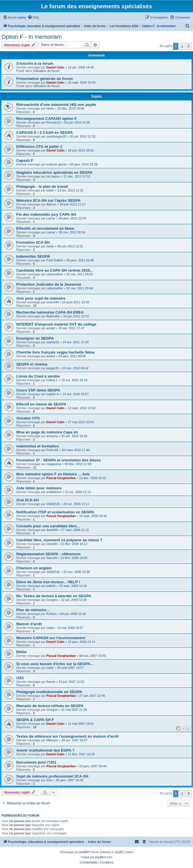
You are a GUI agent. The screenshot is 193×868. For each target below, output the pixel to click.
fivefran (52, 614)
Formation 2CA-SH (33, 242)
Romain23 (54, 122)
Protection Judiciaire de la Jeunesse (49, 284)
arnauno (52, 436)
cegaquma (54, 464)
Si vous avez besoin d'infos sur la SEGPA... (55, 664)
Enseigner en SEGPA (35, 338)
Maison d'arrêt (29, 624)
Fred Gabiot (55, 260)
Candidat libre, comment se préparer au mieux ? (59, 540)
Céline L (52, 380)
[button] (189, 46)
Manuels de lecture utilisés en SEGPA (50, 706)
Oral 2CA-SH (28, 500)
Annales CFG (28, 418)
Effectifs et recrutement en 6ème (45, 228)
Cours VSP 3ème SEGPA (38, 390)
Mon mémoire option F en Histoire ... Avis (53, 474)
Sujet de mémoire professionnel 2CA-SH (52, 776)
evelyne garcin (57, 164)
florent (51, 682)
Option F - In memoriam (32, 37)
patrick (51, 586)
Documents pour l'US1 (36, 762)
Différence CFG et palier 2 (39, 147)
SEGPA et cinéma (32, 364)
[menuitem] (33, 17)
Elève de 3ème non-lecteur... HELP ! (48, 582)
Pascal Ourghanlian (61, 478)
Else (49, 780)
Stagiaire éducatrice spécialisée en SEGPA (54, 172)
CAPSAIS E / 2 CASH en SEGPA (44, 133)
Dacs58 (52, 544)
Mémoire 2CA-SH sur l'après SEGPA (48, 200)
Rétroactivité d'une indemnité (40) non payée (56, 105)
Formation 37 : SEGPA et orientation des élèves (59, 460)
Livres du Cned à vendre (38, 376)
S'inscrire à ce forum (35, 63)
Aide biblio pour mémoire (39, 488)
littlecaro (52, 740)
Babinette (53, 316)
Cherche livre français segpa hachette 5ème (55, 352)
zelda (50, 628)
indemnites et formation (37, 446)
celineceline (55, 274)
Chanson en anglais (34, 568)
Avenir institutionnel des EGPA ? (45, 750)
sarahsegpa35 (56, 136)
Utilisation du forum (46, 71)
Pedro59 (52, 450)
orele (50, 668)
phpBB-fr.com (104, 857)
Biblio (22, 652)
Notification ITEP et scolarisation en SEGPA (55, 512)
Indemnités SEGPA (33, 256)
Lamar (51, 218)
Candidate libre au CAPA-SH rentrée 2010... (55, 270)
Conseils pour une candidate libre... (48, 526)
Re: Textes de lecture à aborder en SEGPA (54, 596)
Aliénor (51, 204)
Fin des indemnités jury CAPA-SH (46, 214)
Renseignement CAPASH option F (46, 119)
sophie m (53, 394)
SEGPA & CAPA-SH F (35, 720)
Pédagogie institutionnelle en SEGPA (49, 692)
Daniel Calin (55, 67)
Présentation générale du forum (45, 79)
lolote (50, 108)
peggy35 (52, 368)
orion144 (53, 302)
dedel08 (52, 530)
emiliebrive (54, 492)
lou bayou (53, 176)
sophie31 (53, 342)
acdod (51, 328)
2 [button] (182, 46)
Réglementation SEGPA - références (48, 554)
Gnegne (52, 600)
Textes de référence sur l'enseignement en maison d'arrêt (67, 736)
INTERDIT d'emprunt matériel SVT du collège (56, 324)
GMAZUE (53, 504)
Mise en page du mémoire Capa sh (47, 432)
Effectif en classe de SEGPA (41, 404)
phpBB (84, 852)
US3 (20, 678)
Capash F (25, 161)
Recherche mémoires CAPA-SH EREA (50, 312)
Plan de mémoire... (33, 610)
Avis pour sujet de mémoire (41, 298)
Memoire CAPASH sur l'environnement (51, 638)
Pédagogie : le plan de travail (42, 186)
